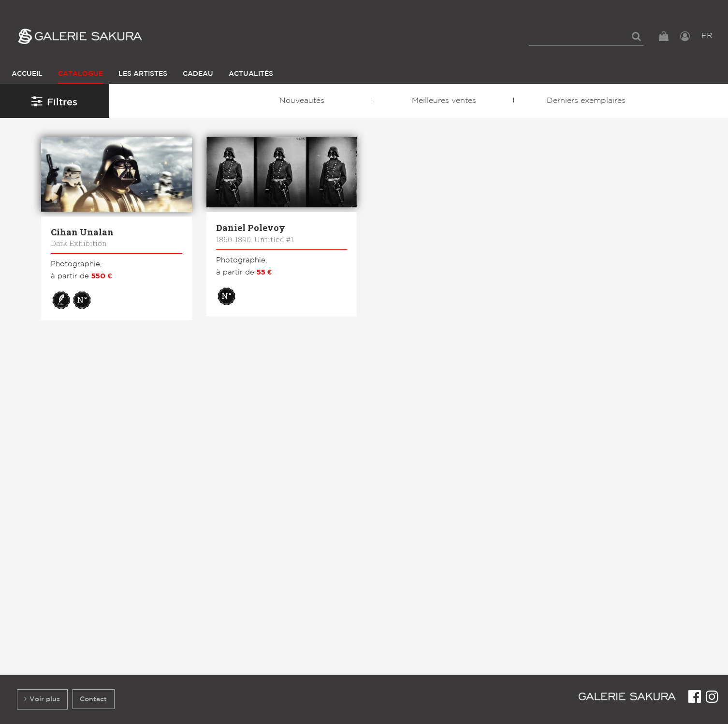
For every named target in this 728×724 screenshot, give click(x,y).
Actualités (251, 74)
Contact (93, 699)
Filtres (54, 101)
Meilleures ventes (444, 101)
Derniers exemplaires (586, 101)
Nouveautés (302, 101)
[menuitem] (586, 36)
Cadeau (198, 74)
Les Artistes (143, 74)
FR (707, 36)
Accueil (27, 74)
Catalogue (80, 74)
